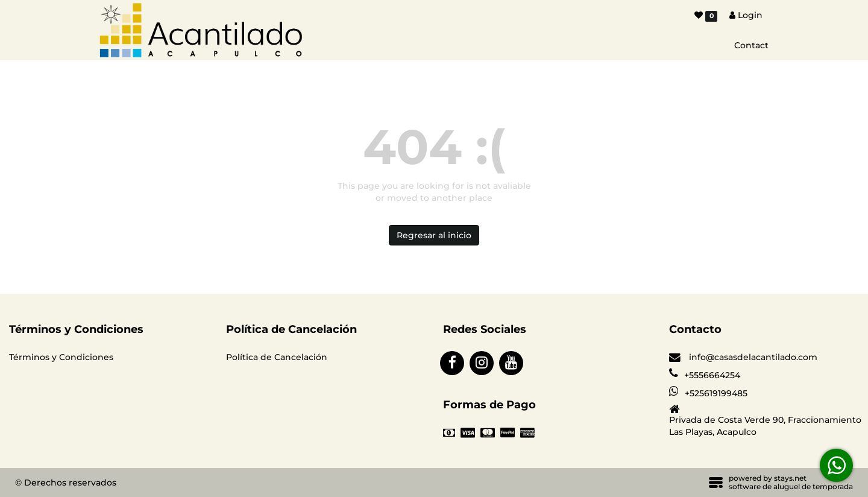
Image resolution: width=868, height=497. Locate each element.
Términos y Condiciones (61, 357)
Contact (751, 45)
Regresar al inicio (434, 235)
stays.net (790, 478)
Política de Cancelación (277, 357)
